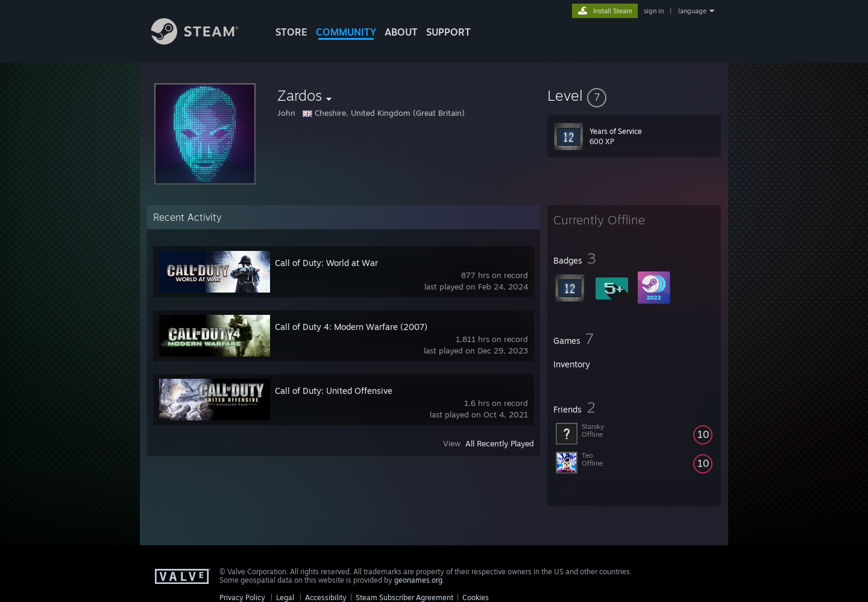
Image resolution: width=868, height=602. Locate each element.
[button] (634, 95)
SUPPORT (448, 32)
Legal (285, 597)
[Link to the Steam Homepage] (204, 41)
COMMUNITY (346, 32)
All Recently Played (500, 443)
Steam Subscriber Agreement (404, 597)
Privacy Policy (242, 597)
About (401, 32)
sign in (654, 11)
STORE (291, 32)
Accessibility (326, 597)
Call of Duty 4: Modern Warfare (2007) (351, 327)
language (692, 11)
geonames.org (418, 580)
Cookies (476, 597)
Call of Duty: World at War (326, 263)
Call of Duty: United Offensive (334, 391)
